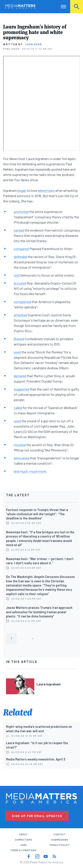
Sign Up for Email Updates (37, 816)
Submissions (60, 840)
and (16, 471)
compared (21, 249)
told (17, 275)
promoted (21, 212)
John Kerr (34, 44)
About (23, 834)
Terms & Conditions (23, 850)
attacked (20, 315)
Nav (60, 7)
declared (20, 376)
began (22, 190)
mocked (20, 445)
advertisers (46, 190)
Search (77, 7)
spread (19, 230)
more (42, 471)
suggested (21, 389)
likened (19, 339)
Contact (60, 834)
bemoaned (21, 458)
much (24, 471)
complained (22, 302)
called (18, 408)
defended (20, 257)
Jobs (23, 845)
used (17, 352)
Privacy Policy (60, 845)
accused (20, 283)
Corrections (23, 840)
